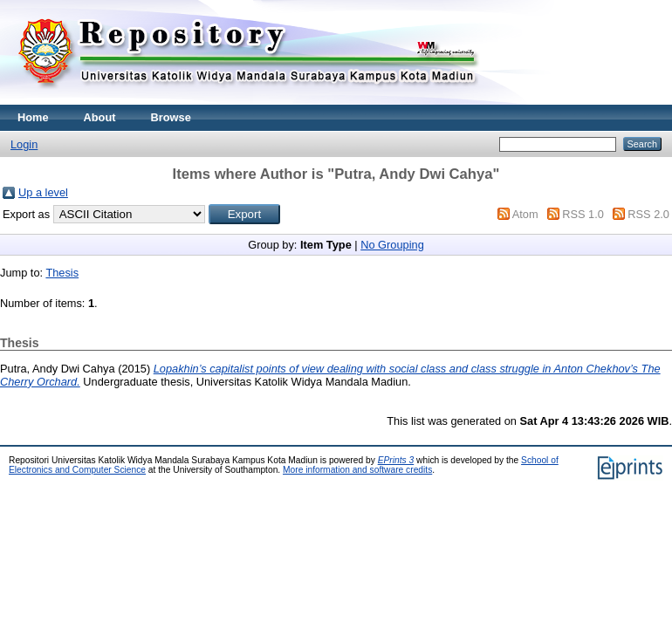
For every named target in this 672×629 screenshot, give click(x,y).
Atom (525, 214)
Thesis (62, 273)
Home (33, 117)
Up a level (43, 192)
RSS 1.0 (583, 214)
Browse (171, 117)
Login (24, 144)
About (100, 117)
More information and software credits (357, 470)
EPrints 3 (396, 460)
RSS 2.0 (648, 214)
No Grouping (392, 245)
